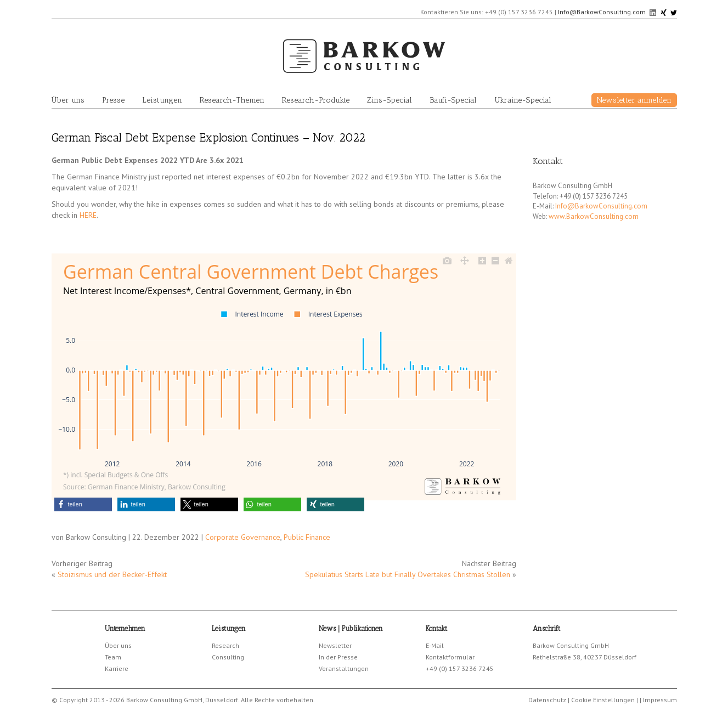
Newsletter (335, 645)
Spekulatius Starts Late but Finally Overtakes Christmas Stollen (408, 574)
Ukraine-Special (523, 100)
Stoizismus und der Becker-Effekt (112, 574)
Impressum (660, 700)
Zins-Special (390, 100)
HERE (88, 215)
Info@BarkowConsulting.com (602, 12)
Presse (113, 100)
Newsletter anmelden (634, 100)
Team (113, 657)
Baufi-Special (453, 100)
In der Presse (338, 657)
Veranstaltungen (344, 668)
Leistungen (162, 100)
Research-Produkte (316, 100)
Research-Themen (232, 100)
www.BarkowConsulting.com (594, 216)
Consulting (228, 657)
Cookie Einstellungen (603, 700)
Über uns (68, 100)
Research (225, 645)
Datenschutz (547, 700)
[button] (83, 504)
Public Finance (307, 537)
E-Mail (435, 645)
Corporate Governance (243, 537)
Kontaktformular (450, 657)
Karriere (117, 668)
